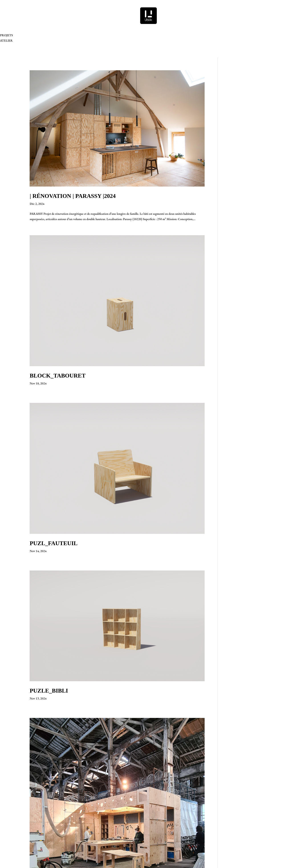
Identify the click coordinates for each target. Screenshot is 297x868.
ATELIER (6, 40)
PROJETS (6, 35)
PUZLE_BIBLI (49, 691)
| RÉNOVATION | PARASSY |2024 (73, 196)
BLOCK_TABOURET (58, 376)
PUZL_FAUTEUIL (54, 543)
